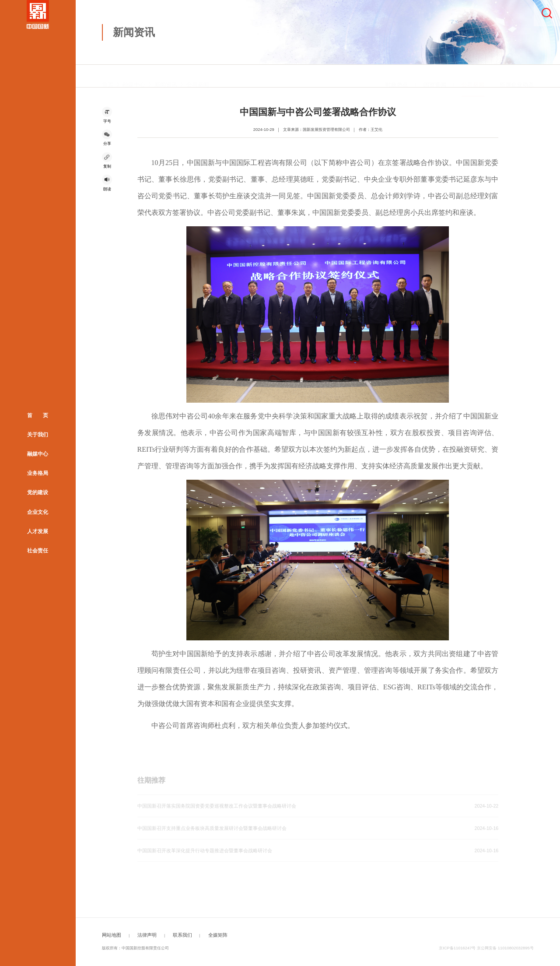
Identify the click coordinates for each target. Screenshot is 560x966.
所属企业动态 (517, 76)
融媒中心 (38, 454)
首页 (108, 76)
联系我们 (182, 935)
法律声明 (147, 935)
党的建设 (38, 493)
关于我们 (38, 435)
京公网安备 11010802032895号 (505, 948)
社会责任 (38, 551)
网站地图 (112, 935)
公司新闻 (198, 76)
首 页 (38, 415)
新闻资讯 (166, 76)
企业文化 (38, 512)
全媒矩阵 (218, 935)
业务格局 (38, 473)
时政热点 (397, 76)
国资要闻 (435, 76)
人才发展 (38, 531)
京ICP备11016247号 (457, 948)
